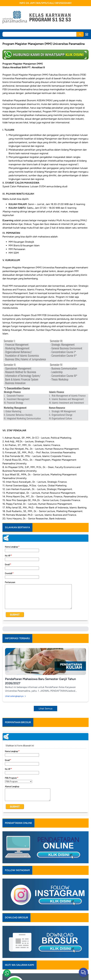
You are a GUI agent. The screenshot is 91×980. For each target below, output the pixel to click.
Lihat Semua (45, 709)
